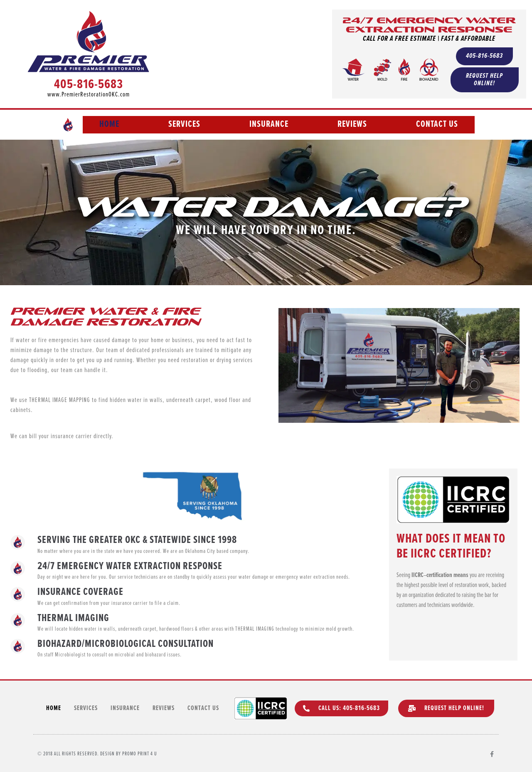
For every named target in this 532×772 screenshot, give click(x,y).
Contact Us (437, 125)
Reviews (352, 125)
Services (184, 125)
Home (109, 125)
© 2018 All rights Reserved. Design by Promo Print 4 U (97, 754)
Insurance (269, 125)
